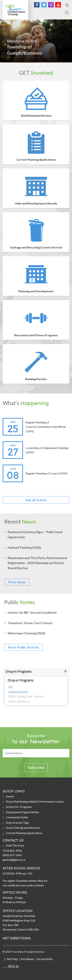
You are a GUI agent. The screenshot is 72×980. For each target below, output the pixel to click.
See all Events (36, 500)
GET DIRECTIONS (17, 938)
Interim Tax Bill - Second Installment (32, 612)
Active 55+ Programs (19, 807)
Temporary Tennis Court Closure (30, 623)
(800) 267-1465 (12, 855)
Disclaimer (27, 959)
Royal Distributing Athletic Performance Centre (35, 801)
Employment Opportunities (23, 812)
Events (10, 796)
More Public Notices (24, 647)
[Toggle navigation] (65, 13)
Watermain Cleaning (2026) (26, 633)
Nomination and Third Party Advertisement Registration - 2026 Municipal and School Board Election (37, 563)
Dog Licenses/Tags (18, 822)
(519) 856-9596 (12, 851)
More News (17, 582)
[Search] (67, 5)
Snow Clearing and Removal (23, 828)
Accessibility (45, 959)
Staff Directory (15, 845)
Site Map (12, 959)
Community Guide (17, 817)
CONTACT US (13, 840)
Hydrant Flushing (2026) (24, 547)
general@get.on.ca (14, 860)
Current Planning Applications (24, 833)
